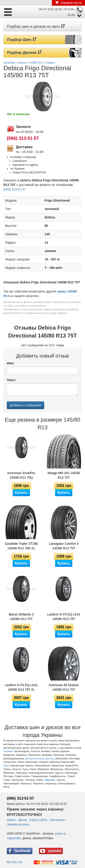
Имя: (11, 363)
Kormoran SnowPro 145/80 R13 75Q (21, 475)
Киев (6, 765)
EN (14, 862)
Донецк (50, 758)
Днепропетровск (35, 758)
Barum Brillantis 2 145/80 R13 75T (21, 617)
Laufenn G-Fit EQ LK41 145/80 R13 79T (64, 617)
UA (20, 862)
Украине (8, 751)
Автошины (57, 820)
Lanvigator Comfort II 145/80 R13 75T (64, 546)
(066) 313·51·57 (23, 138)
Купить (21, 493)
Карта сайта (38, 820)
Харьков (50, 780)
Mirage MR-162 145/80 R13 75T (64, 475)
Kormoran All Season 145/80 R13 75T (64, 687)
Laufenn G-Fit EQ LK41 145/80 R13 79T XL (21, 687)
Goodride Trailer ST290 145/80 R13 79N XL (21, 546)
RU (9, 862)
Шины (11, 820)
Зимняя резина (18, 824)
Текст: (12, 380)
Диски (22, 820)
